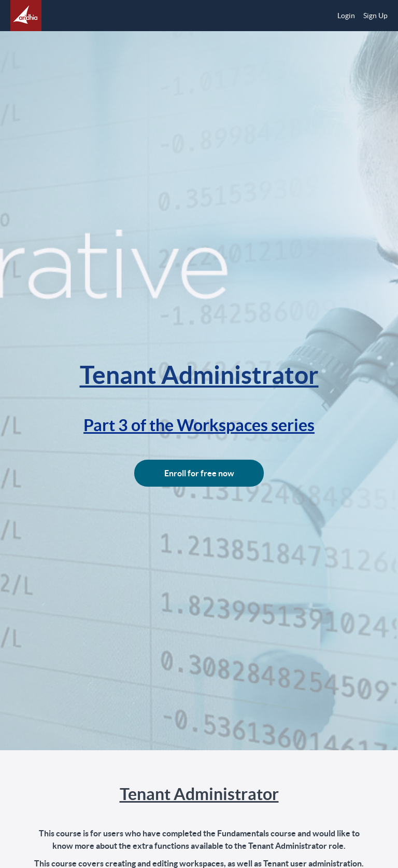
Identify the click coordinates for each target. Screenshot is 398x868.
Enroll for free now (199, 473)
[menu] (358, 16)
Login (346, 16)
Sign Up (375, 16)
